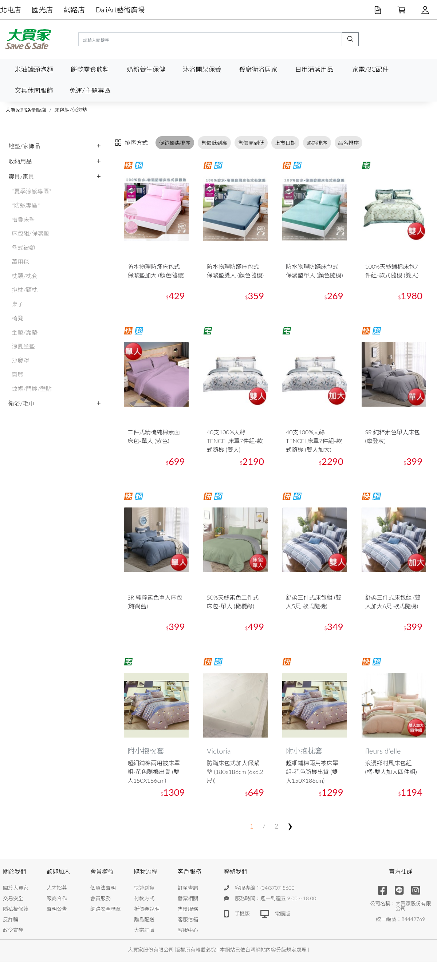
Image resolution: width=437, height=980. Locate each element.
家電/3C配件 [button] (370, 69)
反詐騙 (11, 919)
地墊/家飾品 (24, 146)
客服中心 (188, 930)
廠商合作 (57, 898)
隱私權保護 (16, 909)
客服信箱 (188, 919)
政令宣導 (13, 930)
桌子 (17, 304)
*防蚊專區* (26, 205)
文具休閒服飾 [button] (34, 90)
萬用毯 (20, 262)
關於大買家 (16, 888)
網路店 (74, 10)
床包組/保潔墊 (71, 110)
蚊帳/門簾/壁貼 (32, 389)
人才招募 (57, 888)
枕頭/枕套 (25, 276)
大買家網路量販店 (26, 110)
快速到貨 (144, 888)
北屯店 (11, 10)
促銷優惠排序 (175, 143)
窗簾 (17, 374)
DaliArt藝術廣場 (120, 10)
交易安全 (13, 898)
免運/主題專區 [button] (90, 90)
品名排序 (349, 143)
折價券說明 (147, 909)
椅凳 (17, 318)
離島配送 (144, 919)
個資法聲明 (103, 888)
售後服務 (188, 909)
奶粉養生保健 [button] (146, 69)
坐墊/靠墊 (25, 332)
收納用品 (20, 161)
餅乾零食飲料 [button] (90, 69)
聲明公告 (57, 909)
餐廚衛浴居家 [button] (258, 69)
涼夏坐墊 (23, 346)
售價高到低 (251, 143)
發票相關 (188, 898)
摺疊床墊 (23, 219)
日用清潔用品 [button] (314, 69)
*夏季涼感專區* (32, 191)
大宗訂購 (144, 930)
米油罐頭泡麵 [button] (34, 69)
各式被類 (23, 247)
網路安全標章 (106, 909)
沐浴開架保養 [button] (202, 69)
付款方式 (144, 898)
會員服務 (101, 898)
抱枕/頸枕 (25, 290)
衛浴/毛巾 (21, 403)
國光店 (43, 10)
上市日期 (286, 143)
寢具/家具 (21, 176)
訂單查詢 (188, 888)
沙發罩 (20, 360)
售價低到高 (214, 143)
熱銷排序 (317, 143)
